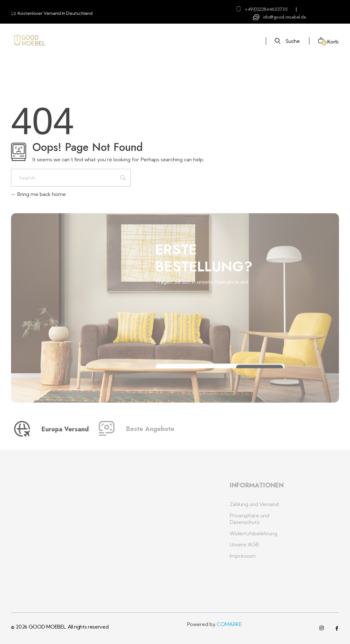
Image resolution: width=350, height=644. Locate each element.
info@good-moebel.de (284, 17)
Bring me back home (38, 194)
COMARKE (229, 624)
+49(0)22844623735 (266, 9)
